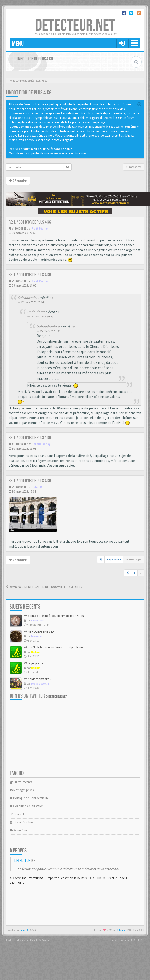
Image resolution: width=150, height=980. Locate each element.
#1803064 (17, 281)
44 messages (134, 167)
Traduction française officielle (22, 940)
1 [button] (134, 573)
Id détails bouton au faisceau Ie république (53, 647)
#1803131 (17, 487)
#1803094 (17, 444)
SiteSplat (122, 930)
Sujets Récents (21, 782)
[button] (128, 573)
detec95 (37, 487)
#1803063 (17, 229)
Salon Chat (19, 830)
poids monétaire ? (38, 679)
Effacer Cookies (21, 822)
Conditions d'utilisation (27, 806)
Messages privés (22, 790)
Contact (17, 814)
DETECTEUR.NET (75, 26)
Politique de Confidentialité (29, 798)
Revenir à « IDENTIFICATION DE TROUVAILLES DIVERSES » (44, 587)
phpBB (24, 930)
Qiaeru (45, 940)
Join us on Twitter (38, 696)
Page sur (114, 559)
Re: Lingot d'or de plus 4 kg (30, 222)
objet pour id (34, 663)
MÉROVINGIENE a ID (39, 632)
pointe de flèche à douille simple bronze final (55, 616)
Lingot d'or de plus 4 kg (29, 93)
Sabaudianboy (28, 298)
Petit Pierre (40, 229)
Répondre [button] (18, 181)
